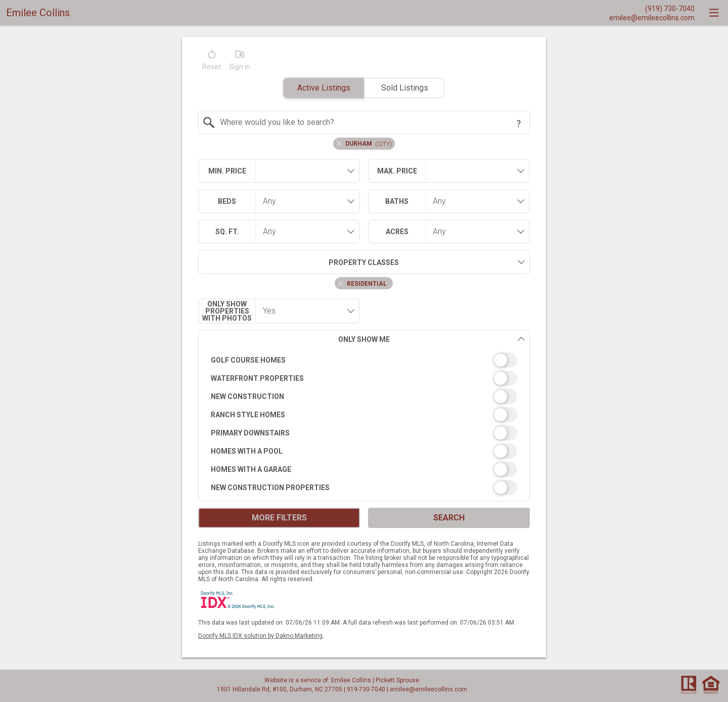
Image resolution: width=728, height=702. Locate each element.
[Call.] (652, 8)
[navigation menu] (714, 13)
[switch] (364, 360)
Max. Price (397, 171)
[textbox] (370, 122)
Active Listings (324, 88)
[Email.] (652, 17)
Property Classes (299, 262)
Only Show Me (432, 339)
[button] (212, 62)
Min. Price (227, 171)
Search (449, 518)
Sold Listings (405, 88)
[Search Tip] (519, 123)
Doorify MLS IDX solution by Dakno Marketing (260, 636)
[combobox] (364, 122)
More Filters (279, 518)
